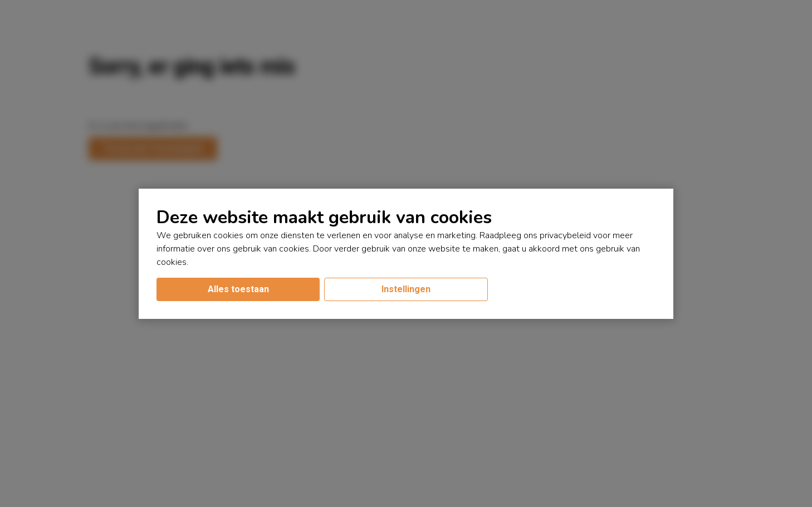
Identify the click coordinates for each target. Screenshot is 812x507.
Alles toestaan (238, 289)
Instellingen (406, 289)
